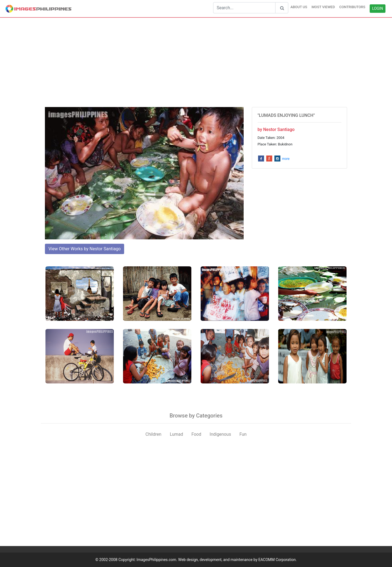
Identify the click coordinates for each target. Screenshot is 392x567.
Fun (243, 434)
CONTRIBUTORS (352, 7)
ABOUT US (299, 7)
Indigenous (220, 434)
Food (196, 434)
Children (153, 434)
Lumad (177, 434)
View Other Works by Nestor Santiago (85, 249)
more (286, 159)
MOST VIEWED (323, 7)
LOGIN (378, 8)
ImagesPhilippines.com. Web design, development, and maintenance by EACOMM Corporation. (217, 560)
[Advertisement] (196, 62)
